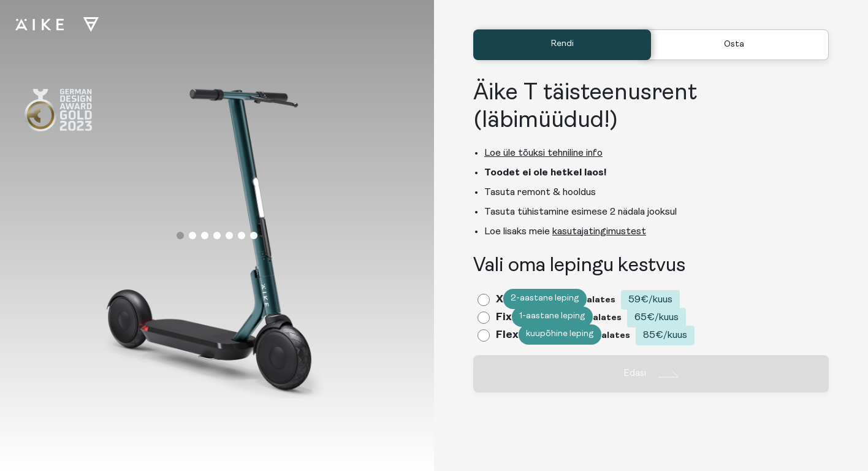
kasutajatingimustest (599, 232)
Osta (734, 44)
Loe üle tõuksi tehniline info (543, 153)
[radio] (582, 301)
